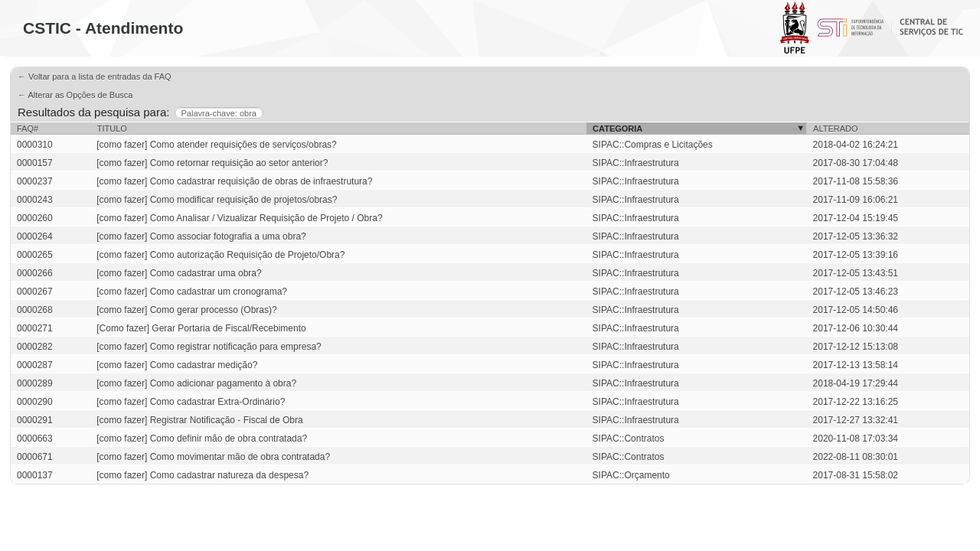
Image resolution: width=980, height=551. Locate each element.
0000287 (35, 365)
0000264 (35, 236)
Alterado (835, 129)
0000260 (35, 218)
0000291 (35, 420)
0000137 (35, 475)
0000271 (35, 328)
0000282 (35, 347)
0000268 (35, 310)
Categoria (617, 129)
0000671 (35, 457)
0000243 (35, 200)
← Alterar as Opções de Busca (75, 95)
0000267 (35, 292)
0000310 (35, 145)
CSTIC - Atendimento (103, 28)
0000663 (35, 439)
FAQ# (28, 129)
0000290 (35, 402)
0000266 (35, 273)
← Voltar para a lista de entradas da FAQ (95, 77)
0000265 (35, 255)
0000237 (35, 181)
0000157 (35, 163)
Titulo (112, 129)
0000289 (35, 383)
